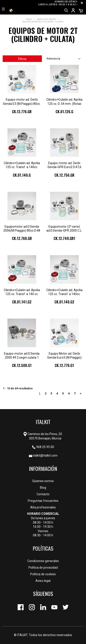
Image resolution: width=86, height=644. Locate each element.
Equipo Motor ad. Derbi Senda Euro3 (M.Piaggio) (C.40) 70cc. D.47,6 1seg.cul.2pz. (64, 356)
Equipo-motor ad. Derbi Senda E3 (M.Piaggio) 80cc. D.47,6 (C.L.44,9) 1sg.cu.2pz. (22, 102)
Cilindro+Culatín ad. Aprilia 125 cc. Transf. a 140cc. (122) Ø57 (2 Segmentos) (64, 292)
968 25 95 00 (45, 447)
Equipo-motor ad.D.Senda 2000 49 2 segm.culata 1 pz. (22, 356)
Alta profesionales (43, 507)
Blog (43, 488)
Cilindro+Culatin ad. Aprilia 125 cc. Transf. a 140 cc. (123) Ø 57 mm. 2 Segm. (22, 292)
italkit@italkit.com (45, 455)
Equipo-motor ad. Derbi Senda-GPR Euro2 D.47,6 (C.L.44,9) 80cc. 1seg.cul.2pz (64, 165)
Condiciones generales (43, 561)
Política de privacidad (43, 568)
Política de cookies (43, 574)
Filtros (22, 59)
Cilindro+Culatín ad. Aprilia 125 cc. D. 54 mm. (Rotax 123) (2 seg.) (64, 102)
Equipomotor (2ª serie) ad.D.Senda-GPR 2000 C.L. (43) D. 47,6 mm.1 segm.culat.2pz (64, 229)
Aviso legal (43, 581)
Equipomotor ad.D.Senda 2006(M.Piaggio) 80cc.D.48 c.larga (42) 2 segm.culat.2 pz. (22, 229)
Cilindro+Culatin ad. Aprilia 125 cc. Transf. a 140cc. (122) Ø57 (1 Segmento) (22, 165)
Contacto (43, 494)
